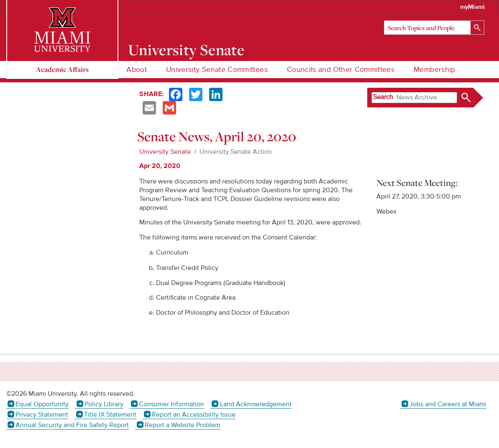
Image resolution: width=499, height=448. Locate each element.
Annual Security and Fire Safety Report (72, 425)
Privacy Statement (42, 415)
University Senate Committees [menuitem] (217, 70)
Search (383, 97)
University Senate (186, 50)
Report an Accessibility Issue (194, 415)
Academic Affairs (62, 69)
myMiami (472, 7)
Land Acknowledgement (256, 404)
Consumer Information (171, 404)
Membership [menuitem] (435, 70)
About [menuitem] (137, 70)
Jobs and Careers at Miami (448, 404)
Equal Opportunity (42, 404)
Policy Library (104, 404)
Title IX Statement (110, 415)
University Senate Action (236, 152)
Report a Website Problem (183, 425)
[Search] (434, 28)
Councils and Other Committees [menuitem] (341, 70)
